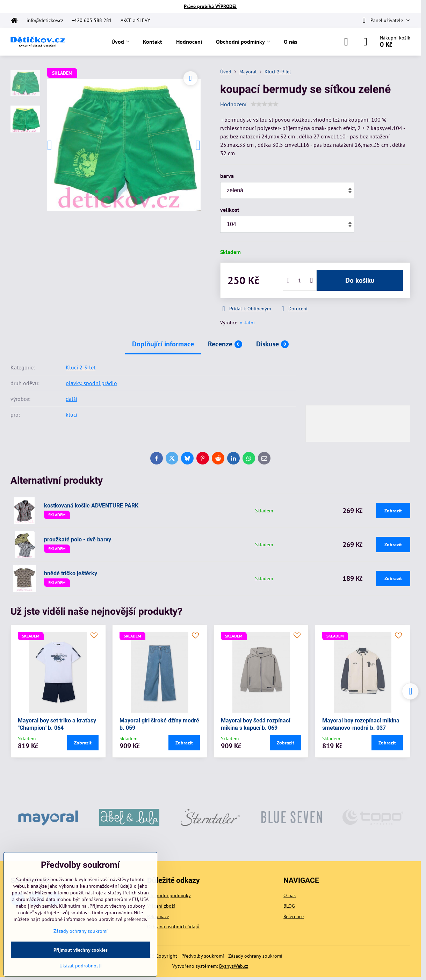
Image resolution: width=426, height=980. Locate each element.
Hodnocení (233, 104)
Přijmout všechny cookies (81, 950)
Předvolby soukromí (203, 956)
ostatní (247, 323)
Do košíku (360, 280)
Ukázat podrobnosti (81, 966)
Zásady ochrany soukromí (255, 956)
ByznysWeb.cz (234, 966)
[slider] (265, 104)
